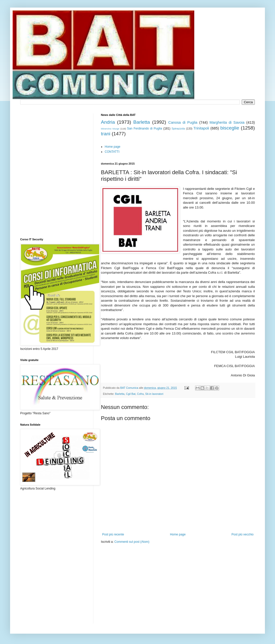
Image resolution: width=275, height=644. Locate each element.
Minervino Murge (110, 129)
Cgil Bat (131, 394)
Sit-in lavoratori (154, 394)
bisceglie (230, 128)
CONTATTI (112, 152)
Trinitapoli (201, 128)
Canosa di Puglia (183, 122)
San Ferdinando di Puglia (144, 128)
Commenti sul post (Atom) (132, 542)
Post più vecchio (243, 534)
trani (106, 134)
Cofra (140, 394)
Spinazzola (178, 128)
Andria (108, 122)
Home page (113, 147)
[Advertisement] (147, 587)
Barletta (142, 122)
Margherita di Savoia (227, 122)
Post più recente (113, 534)
